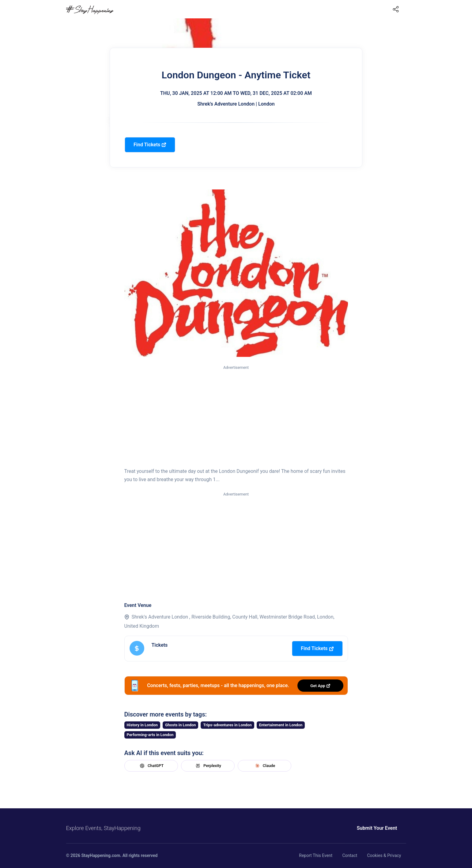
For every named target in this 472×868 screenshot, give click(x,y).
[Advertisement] (236, 417)
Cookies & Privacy (384, 855)
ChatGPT (151, 766)
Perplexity (208, 766)
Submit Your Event (377, 828)
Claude (264, 766)
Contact (350, 855)
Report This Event (316, 855)
